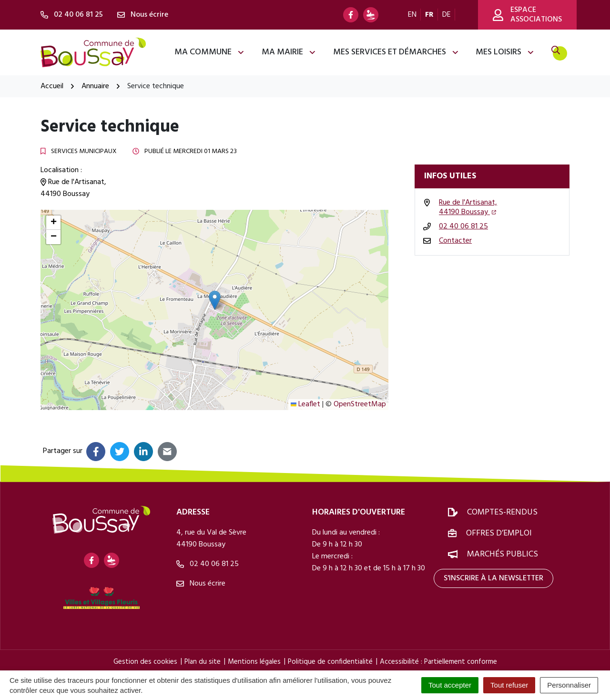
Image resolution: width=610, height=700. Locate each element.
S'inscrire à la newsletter (493, 578)
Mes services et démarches (396, 52)
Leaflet (305, 404)
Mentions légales (254, 662)
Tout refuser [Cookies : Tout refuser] (509, 685)
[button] (215, 300)
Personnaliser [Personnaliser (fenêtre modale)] (569, 685)
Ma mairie (289, 52)
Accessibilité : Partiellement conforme (438, 662)
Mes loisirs (505, 52)
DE (447, 15)
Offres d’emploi (499, 533)
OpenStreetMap (360, 404)
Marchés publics (503, 554)
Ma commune (210, 52)
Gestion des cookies (145, 662)
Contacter (455, 241)
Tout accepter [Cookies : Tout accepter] (450, 685)
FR (429, 15)
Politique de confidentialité (330, 662)
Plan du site (203, 662)
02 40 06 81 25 (463, 226)
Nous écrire (201, 584)
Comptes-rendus (502, 512)
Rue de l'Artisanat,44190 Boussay (468, 207)
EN (412, 15)
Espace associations (527, 15)
